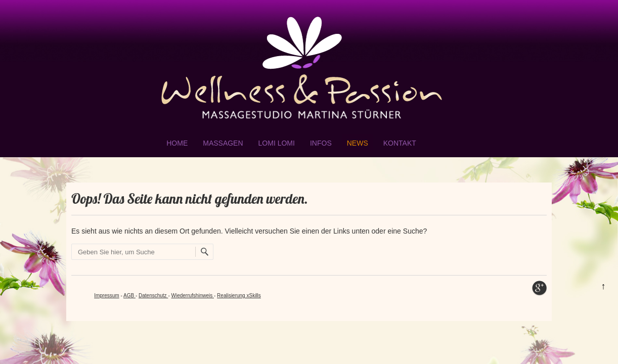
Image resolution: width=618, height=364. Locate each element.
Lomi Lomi (277, 143)
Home (177, 143)
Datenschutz (153, 295)
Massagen (223, 143)
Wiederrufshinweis (193, 295)
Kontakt (400, 143)
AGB (129, 295)
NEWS (358, 143)
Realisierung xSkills (239, 295)
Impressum (106, 295)
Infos (321, 143)
